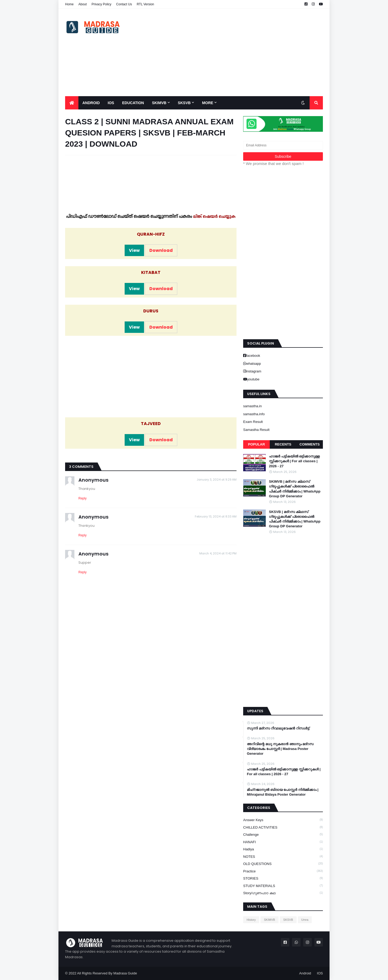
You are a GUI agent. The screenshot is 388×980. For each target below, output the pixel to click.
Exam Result (253, 422)
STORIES (283, 878)
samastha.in (252, 406)
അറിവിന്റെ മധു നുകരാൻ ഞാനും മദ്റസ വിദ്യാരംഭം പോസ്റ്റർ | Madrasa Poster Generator (280, 749)
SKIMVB (269, 920)
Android (305, 973)
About (83, 4)
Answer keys (283, 820)
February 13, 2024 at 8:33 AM (216, 516)
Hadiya (283, 849)
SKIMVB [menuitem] (159, 103)
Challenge (283, 834)
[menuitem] (72, 103)
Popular (256, 444)
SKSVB (288, 920)
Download (161, 250)
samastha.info (254, 414)
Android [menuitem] (91, 103)
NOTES (283, 856)
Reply (83, 498)
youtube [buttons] (253, 379)
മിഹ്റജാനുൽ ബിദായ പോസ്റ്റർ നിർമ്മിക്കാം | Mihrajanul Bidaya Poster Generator (283, 792)
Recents (283, 444)
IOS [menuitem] (111, 103)
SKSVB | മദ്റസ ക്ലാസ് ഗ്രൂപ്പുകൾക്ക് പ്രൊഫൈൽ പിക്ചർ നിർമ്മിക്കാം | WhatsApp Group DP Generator (295, 519)
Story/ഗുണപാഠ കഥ (283, 893)
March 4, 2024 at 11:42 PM (218, 553)
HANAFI (283, 842)
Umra (305, 920)
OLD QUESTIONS (283, 864)
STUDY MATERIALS (283, 886)
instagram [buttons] (254, 371)
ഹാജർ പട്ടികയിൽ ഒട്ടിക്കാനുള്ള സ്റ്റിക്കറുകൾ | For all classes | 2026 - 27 (294, 461)
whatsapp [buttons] (254, 364)
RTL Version (145, 4)
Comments (310, 444)
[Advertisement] (226, 52)
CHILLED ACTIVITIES (283, 827)
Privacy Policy (101, 4)
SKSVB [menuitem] (184, 103)
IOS (320, 973)
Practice (283, 871)
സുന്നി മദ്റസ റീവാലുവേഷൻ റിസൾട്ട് (278, 728)
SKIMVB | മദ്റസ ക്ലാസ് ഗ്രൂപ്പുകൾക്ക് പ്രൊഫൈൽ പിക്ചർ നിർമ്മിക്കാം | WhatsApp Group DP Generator (295, 489)
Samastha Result (256, 430)
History (251, 920)
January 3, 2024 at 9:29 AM (217, 480)
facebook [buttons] (253, 356)
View (134, 250)
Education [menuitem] (133, 103)
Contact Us (124, 4)
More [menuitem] (208, 103)
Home (69, 4)
